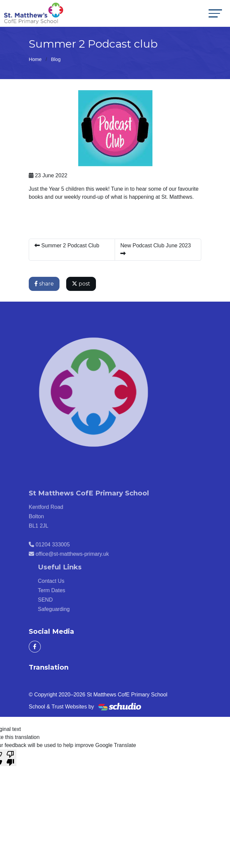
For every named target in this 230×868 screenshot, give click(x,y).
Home (35, 59)
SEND (53, 600)
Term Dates (60, 590)
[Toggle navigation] (215, 13)
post (81, 284)
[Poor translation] (10, 758)
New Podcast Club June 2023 (156, 249)
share (44, 284)
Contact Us (59, 581)
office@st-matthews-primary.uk (72, 562)
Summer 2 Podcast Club (67, 245)
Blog (56, 59)
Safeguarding (62, 609)
